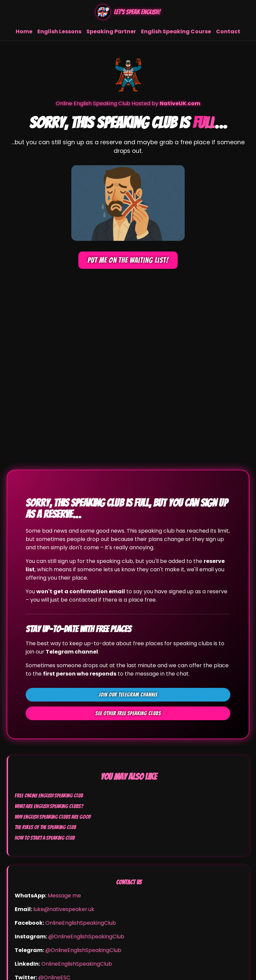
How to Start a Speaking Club (45, 838)
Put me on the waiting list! (128, 260)
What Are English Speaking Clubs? (49, 806)
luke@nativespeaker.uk (64, 909)
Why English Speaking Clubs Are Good (53, 817)
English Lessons (59, 31)
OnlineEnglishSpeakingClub (81, 923)
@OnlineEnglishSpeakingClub (86, 937)
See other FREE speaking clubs (128, 713)
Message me (64, 896)
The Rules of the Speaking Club (45, 827)
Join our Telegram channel (128, 695)
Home (24, 31)
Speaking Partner (111, 31)
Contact (228, 31)
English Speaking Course (176, 31)
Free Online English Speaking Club (49, 795)
